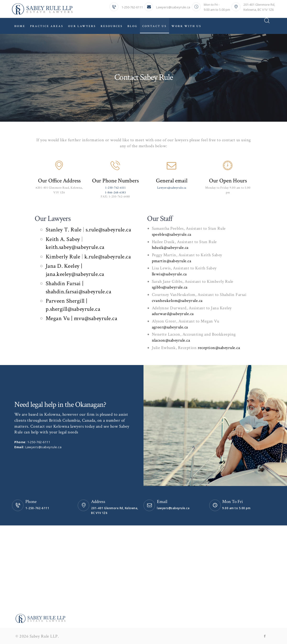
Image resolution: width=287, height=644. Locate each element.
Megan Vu (58, 318)
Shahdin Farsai (64, 283)
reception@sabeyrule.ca (219, 348)
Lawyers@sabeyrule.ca (172, 188)
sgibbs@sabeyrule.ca (170, 287)
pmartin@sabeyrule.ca (172, 261)
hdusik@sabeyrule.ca (170, 248)
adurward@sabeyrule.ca (173, 314)
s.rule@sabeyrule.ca (108, 230)
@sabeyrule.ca (84, 309)
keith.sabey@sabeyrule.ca (75, 247)
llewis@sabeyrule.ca (169, 274)
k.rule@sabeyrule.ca (108, 257)
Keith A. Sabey (63, 239)
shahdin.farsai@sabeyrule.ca (79, 292)
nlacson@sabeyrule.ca (171, 340)
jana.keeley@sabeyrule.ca (75, 274)
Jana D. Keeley (63, 266)
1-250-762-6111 (115, 188)
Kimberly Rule (63, 257)
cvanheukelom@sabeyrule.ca (177, 301)
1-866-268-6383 (115, 193)
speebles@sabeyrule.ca (172, 234)
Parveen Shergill (66, 301)
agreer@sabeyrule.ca (170, 327)
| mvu (78, 318)
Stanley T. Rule (64, 230)
